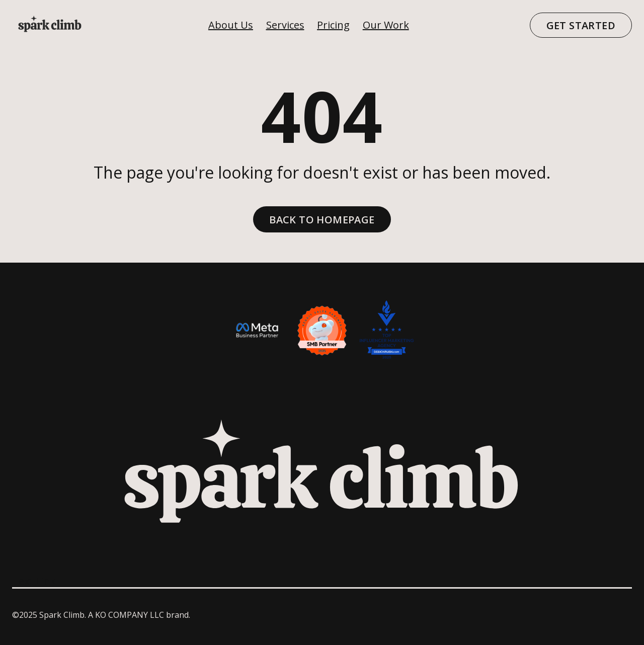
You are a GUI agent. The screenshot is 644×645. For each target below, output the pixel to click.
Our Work (386, 25)
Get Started (581, 25)
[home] (50, 25)
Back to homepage (322, 220)
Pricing (333, 25)
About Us (231, 25)
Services (285, 25)
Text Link (34, 581)
